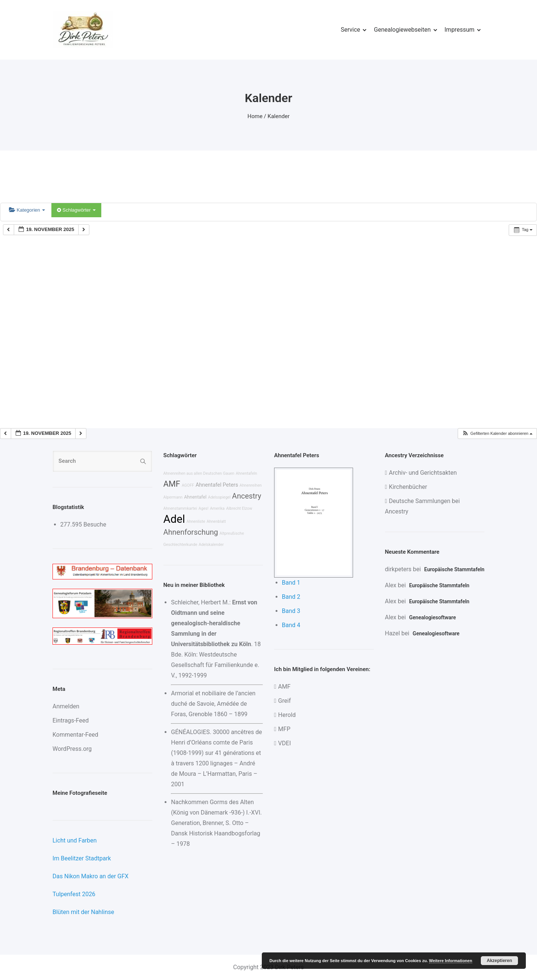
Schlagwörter (76, 210)
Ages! (204, 508)
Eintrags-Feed (71, 720)
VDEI (285, 743)
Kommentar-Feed (75, 735)
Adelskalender (211, 545)
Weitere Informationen (451, 961)
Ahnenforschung (191, 532)
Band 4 (291, 625)
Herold (287, 715)
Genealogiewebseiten (402, 30)
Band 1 (291, 583)
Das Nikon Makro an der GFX (90, 876)
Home (255, 116)
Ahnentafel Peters (217, 485)
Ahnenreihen (250, 485)
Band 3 (291, 611)
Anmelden (66, 706)
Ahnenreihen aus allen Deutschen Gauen (199, 473)
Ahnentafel (195, 497)
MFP (284, 729)
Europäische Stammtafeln (454, 569)
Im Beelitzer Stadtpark (82, 858)
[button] (497, 434)
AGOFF (188, 485)
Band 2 (291, 597)
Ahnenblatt (216, 521)
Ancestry (247, 496)
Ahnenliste (196, 521)
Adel (174, 519)
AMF (172, 484)
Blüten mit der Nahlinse (83, 912)
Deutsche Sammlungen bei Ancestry (422, 506)
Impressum (460, 30)
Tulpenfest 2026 (74, 894)
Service (350, 30)
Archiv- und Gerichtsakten (423, 473)
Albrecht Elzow (239, 508)
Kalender (279, 116)
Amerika (217, 508)
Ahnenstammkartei (180, 508)
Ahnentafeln (246, 473)
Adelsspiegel (219, 497)
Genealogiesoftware (433, 617)
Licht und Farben (75, 840)
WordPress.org (72, 749)
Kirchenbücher (408, 487)
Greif (285, 701)
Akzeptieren (499, 961)
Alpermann (173, 497)
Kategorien (27, 210)
